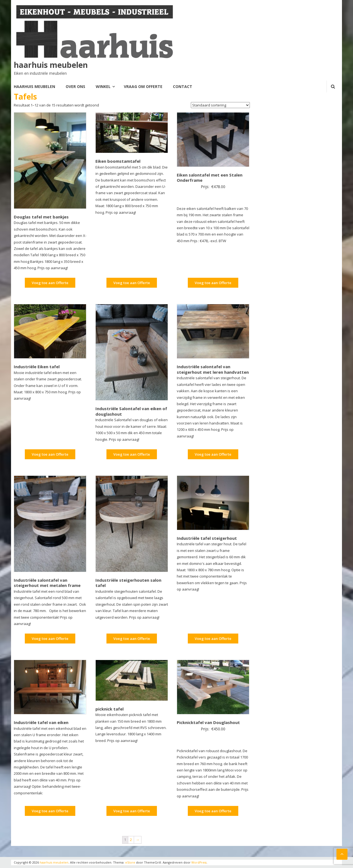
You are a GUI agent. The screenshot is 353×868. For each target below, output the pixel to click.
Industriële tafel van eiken (41, 722)
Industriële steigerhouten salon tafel (128, 583)
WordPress (200, 862)
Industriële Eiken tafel (37, 367)
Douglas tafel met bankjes (41, 217)
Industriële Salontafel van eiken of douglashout (131, 411)
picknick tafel (109, 709)
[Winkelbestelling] (220, 105)
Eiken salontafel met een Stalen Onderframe (210, 177)
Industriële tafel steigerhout (207, 538)
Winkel (103, 86)
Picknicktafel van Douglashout (208, 722)
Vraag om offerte (143, 86)
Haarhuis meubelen (34, 86)
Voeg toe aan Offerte (50, 283)
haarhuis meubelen (51, 65)
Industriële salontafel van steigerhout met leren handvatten (213, 369)
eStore (130, 862)
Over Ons (75, 86)
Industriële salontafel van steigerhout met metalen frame (47, 583)
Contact (183, 86)
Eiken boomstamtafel (118, 161)
